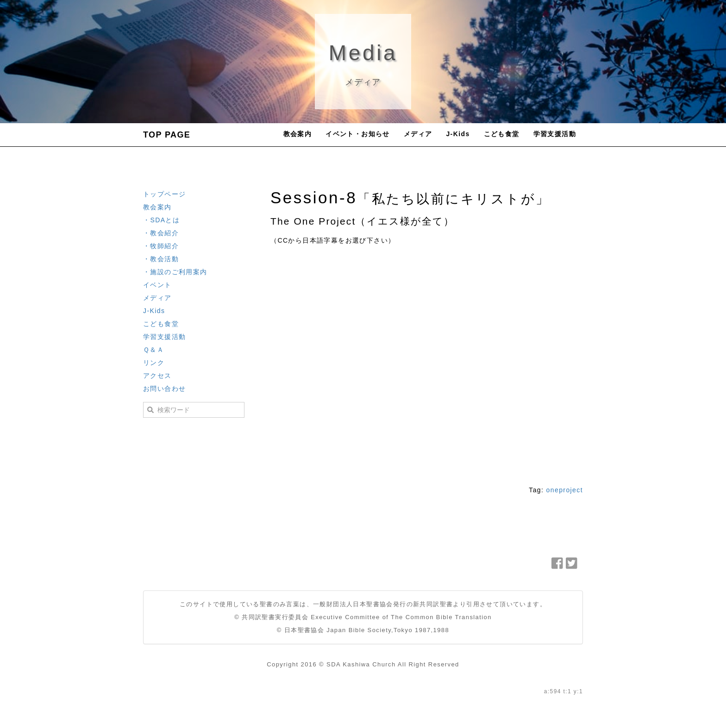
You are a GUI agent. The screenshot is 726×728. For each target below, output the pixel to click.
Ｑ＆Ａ (153, 350)
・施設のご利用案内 (175, 272)
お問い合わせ (164, 389)
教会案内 (298, 134)
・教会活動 (161, 259)
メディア (418, 134)
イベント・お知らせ (358, 134)
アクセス (157, 376)
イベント (157, 285)
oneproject (565, 490)
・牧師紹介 (161, 246)
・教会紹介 (161, 233)
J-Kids (458, 134)
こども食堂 (502, 134)
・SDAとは (161, 220)
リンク (154, 363)
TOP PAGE (167, 135)
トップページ (164, 194)
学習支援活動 (555, 134)
